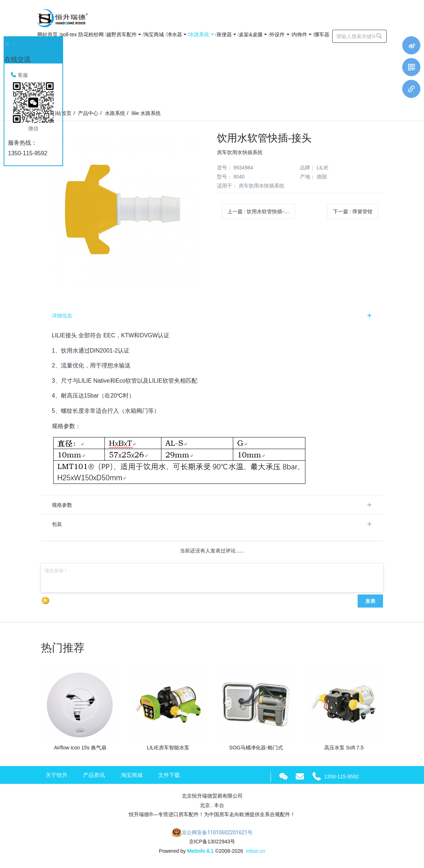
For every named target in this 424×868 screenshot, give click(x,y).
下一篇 (353, 211)
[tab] (212, 316)
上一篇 (261, 211)
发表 (370, 601)
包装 (57, 524)
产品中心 (88, 113)
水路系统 (115, 113)
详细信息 (62, 316)
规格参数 (62, 505)
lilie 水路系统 (146, 113)
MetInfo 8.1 (200, 851)
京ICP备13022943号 (212, 842)
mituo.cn (256, 851)
